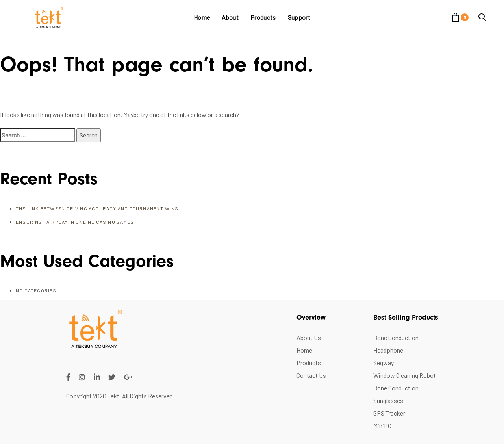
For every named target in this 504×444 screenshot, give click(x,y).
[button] (482, 17)
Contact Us (311, 375)
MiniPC (382, 426)
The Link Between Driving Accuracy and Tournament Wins (97, 208)
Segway (384, 363)
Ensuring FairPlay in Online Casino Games (75, 222)
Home (304, 350)
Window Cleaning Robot (405, 375)
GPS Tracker (389, 413)
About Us (309, 337)
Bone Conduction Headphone (396, 344)
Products (309, 363)
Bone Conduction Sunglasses (396, 394)
